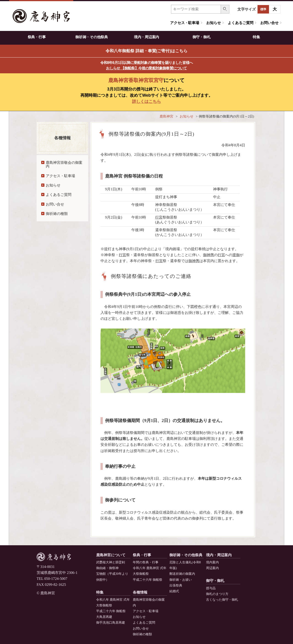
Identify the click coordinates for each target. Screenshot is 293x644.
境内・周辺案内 (146, 37)
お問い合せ (269, 23)
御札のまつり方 (217, 594)
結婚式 (174, 591)
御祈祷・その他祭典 (91, 37)
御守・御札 (201, 37)
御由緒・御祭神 (107, 568)
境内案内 (212, 562)
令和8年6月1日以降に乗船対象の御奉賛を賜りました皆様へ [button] (146, 65)
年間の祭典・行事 (146, 562)
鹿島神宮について (111, 555)
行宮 (159, 217)
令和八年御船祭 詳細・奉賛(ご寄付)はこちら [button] (147, 51)
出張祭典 (176, 585)
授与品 (211, 588)
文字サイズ (247, 9)
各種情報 (140, 592)
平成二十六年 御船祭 (148, 580)
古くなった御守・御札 (222, 600)
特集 (256, 37)
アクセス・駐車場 (185, 23)
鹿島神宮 (166, 116)
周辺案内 (212, 568)
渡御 (236, 255)
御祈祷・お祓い (181, 580)
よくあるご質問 (240, 23)
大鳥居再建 (104, 617)
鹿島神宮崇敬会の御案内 (64, 164)
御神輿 (209, 255)
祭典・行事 (37, 37)
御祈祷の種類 (57, 214)
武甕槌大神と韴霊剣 (111, 562)
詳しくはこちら (146, 101)
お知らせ (213, 23)
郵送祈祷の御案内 (182, 574)
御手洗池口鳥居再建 (111, 623)
